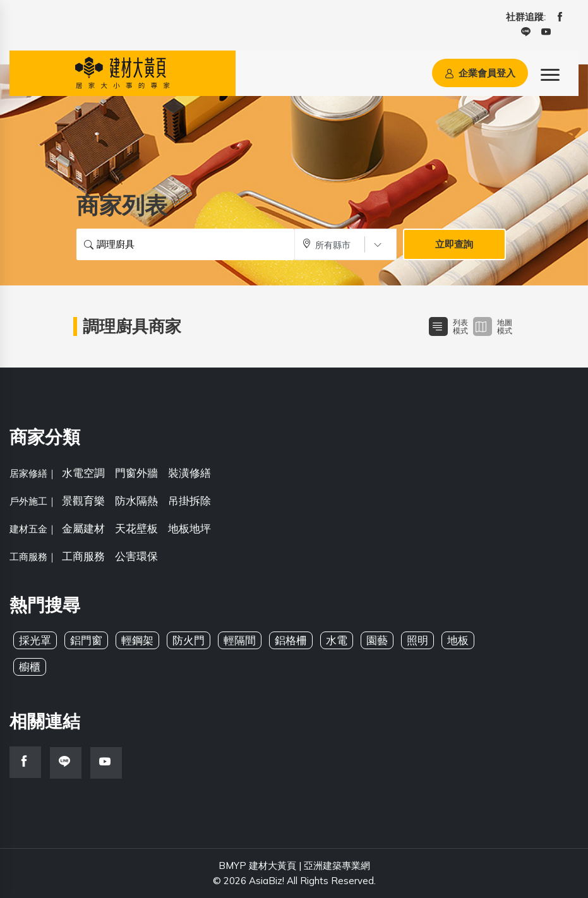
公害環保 (136, 556)
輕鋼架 (137, 640)
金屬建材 (83, 528)
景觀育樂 (83, 500)
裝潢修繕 (189, 473)
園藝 (377, 640)
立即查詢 (454, 244)
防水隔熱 (136, 500)
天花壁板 (136, 528)
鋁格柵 (291, 640)
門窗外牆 (136, 473)
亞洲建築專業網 (337, 865)
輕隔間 (240, 640)
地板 (458, 640)
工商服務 (83, 556)
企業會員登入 (480, 73)
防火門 (189, 640)
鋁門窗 (86, 640)
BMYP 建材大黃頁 (257, 865)
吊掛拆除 (189, 500)
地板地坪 (189, 528)
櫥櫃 (30, 667)
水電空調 (83, 473)
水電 (337, 640)
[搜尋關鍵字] (185, 244)
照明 (417, 640)
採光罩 (35, 640)
